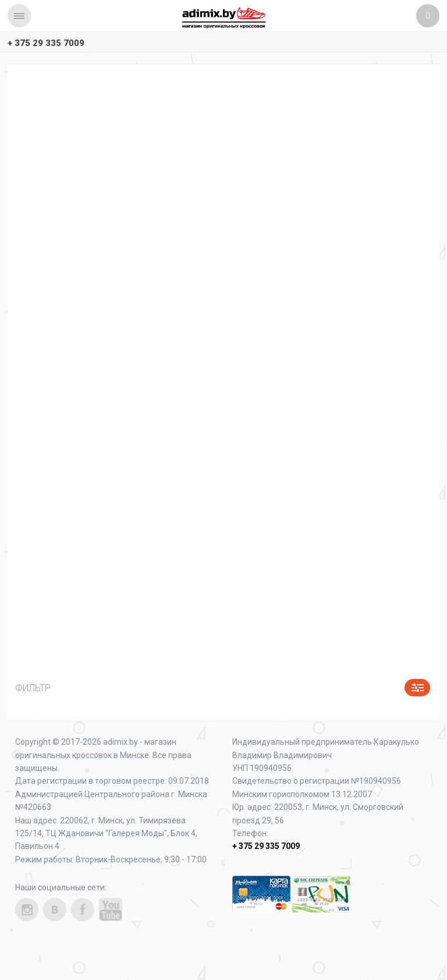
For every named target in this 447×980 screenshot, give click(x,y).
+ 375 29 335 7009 (46, 43)
